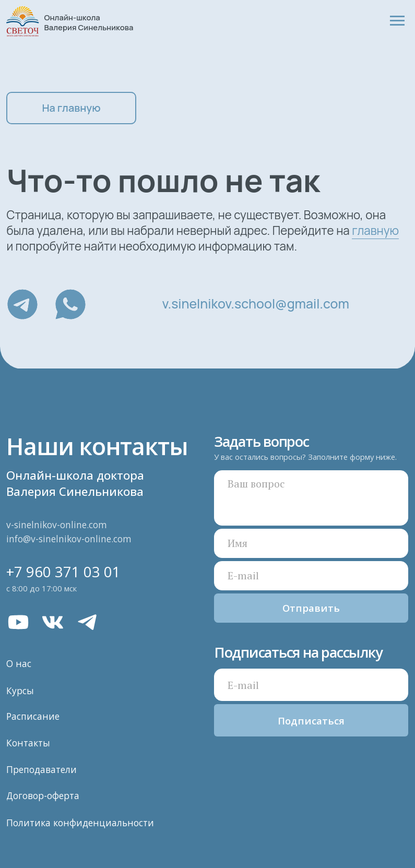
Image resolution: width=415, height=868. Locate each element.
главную (375, 230)
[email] (311, 685)
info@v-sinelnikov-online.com (69, 539)
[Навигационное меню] (397, 21)
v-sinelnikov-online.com (57, 525)
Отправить (311, 608)
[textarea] (311, 498)
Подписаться (311, 721)
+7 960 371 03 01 (63, 572)
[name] (311, 543)
